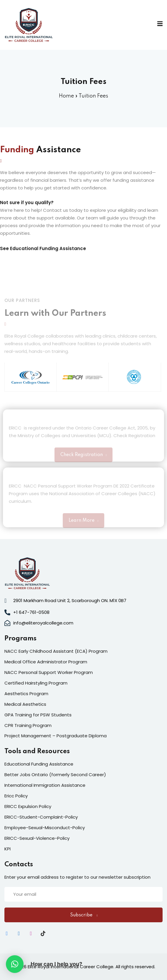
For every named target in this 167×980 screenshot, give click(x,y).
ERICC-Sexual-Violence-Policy (37, 838)
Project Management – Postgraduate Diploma (56, 736)
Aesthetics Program (26, 694)
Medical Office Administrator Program (46, 662)
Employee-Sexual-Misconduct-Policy (45, 828)
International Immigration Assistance (45, 785)
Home (66, 96)
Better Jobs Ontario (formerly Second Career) (55, 775)
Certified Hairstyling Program (36, 683)
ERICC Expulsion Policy (28, 806)
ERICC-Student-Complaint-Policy (41, 817)
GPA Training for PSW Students (38, 715)
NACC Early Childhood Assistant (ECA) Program (56, 651)
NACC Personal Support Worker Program (49, 672)
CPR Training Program (28, 725)
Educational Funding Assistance (48, 248)
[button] (15, 964)
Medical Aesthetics (25, 704)
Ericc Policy (16, 796)
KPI (8, 849)
